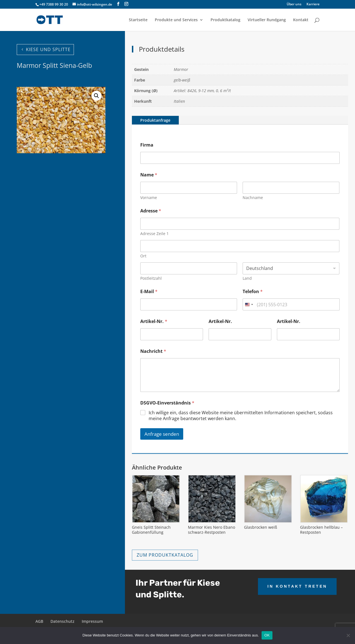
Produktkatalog (225, 20)
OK (267, 635)
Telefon (253, 292)
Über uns (294, 4)
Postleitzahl (151, 278)
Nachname (253, 197)
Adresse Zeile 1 (154, 234)
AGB (39, 621)
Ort (143, 256)
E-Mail (149, 292)
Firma (147, 145)
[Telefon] (291, 304)
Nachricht (153, 351)
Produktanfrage (155, 120)
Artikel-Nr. (154, 321)
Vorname (149, 197)
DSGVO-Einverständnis (167, 403)
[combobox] (249, 304)
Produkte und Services (176, 20)
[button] (96, 96)
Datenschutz (62, 621)
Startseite (138, 20)
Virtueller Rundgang (267, 20)
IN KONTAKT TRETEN (297, 586)
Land (247, 278)
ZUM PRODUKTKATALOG (165, 555)
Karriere (313, 4)
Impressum (92, 621)
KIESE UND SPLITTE (48, 49)
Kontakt (301, 20)
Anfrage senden (162, 434)
